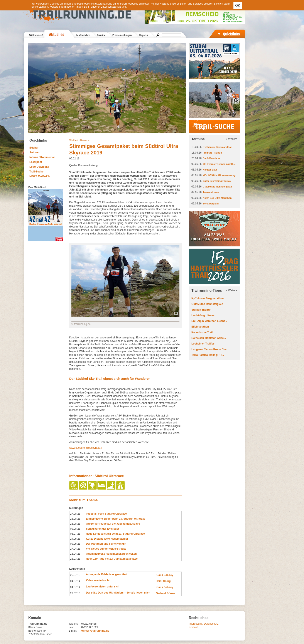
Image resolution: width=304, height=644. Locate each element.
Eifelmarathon (200, 327)
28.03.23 (75, 559)
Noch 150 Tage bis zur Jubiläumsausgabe (112, 559)
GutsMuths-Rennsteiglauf (217, 187)
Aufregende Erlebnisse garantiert (107, 574)
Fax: (71, 627)
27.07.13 (75, 593)
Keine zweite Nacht (98, 580)
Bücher (34, 148)
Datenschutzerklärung (113, 7)
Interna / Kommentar (42, 157)
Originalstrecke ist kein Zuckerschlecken (111, 554)
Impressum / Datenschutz (204, 624)
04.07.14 (75, 581)
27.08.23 (75, 514)
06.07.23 (75, 534)
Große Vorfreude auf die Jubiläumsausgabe (113, 524)
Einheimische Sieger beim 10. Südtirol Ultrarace (116, 519)
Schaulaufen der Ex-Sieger (103, 529)
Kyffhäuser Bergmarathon (218, 147)
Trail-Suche (36, 172)
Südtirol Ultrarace (79, 140)
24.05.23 (75, 539)
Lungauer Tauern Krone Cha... (210, 349)
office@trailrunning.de (95, 631)
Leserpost (36, 162)
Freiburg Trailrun (212, 153)
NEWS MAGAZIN (40, 176)
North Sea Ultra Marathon (217, 198)
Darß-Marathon (211, 158)
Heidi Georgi (163, 581)
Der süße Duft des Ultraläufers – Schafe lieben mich (118, 593)
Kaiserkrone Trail (202, 332)
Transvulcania (211, 192)
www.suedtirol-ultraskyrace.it (86, 448)
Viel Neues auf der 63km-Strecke (106, 549)
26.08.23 (75, 519)
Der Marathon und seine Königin (106, 544)
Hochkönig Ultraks (203, 315)
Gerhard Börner (165, 593)
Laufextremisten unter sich (103, 587)
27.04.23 (75, 549)
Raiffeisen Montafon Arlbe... (209, 338)
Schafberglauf (211, 204)
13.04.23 (75, 554)
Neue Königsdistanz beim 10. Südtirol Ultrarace (115, 534)
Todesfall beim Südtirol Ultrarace (106, 514)
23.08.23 (75, 524)
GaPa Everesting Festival (217, 181)
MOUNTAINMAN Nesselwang (219, 175)
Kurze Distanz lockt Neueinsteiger (107, 539)
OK (238, 6)
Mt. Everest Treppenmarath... (219, 164)
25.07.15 (75, 575)
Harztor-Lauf (210, 170)
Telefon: (73, 624)
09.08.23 (75, 529)
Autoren (34, 152)
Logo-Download (39, 167)
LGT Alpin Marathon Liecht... (209, 321)
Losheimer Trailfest (203, 344)
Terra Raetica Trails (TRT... (208, 355)
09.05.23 (75, 544)
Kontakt (193, 627)
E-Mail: (73, 631)
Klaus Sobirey (164, 575)
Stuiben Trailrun (201, 310)
